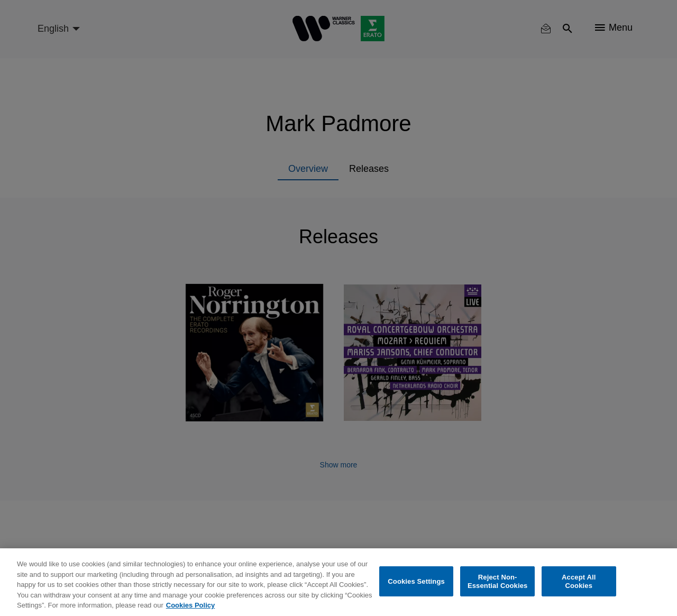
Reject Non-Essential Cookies (497, 581)
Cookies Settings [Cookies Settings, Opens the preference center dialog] (416, 581)
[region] (338, 582)
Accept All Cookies (579, 581)
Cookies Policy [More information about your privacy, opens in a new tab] (190, 605)
